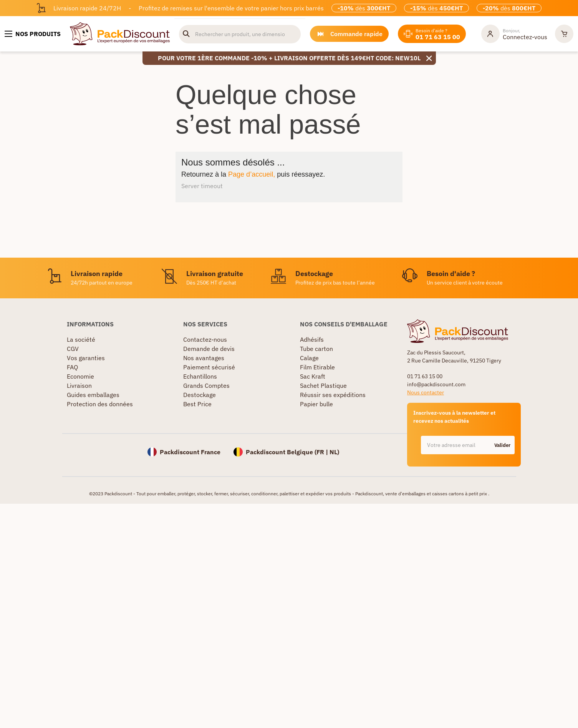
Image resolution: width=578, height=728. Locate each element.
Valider (502, 445)
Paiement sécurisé (209, 367)
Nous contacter (426, 392)
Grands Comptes (206, 386)
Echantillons (200, 376)
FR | (323, 452)
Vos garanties (86, 358)
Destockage (200, 395)
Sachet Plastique (323, 386)
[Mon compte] (514, 34)
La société (81, 339)
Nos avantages (204, 358)
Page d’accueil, (252, 174)
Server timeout (202, 186)
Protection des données (100, 404)
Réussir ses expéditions (333, 395)
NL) (334, 452)
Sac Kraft (313, 376)
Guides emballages (93, 395)
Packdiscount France (190, 452)
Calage (309, 358)
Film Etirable (317, 367)
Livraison (79, 386)
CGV (73, 349)
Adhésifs (312, 339)
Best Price (197, 404)
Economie (80, 376)
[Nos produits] (33, 34)
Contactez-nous (205, 339)
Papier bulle (316, 404)
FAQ (72, 367)
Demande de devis (209, 349)
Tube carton (316, 349)
